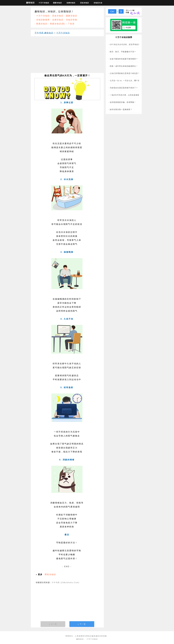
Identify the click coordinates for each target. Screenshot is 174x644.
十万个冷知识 (44, 3)
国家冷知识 (57, 3)
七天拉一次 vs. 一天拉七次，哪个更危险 (127, 81)
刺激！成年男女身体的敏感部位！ (124, 66)
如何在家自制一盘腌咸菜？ (121, 109)
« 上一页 (53, 624)
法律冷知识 (71, 3)
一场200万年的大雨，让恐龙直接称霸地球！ (128, 95)
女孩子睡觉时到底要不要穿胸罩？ (124, 59)
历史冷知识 (85, 3)
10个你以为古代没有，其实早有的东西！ (127, 44)
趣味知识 (30, 3)
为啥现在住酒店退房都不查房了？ (124, 88)
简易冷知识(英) (58, 24)
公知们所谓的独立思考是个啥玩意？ (125, 73)
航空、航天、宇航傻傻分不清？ (123, 52)
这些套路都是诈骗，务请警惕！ (123, 102)
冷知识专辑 (72, 20)
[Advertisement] (67, 56)
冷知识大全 (98, 3)
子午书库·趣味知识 (44, 33)
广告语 (71, 24)
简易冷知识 (42, 24)
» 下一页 (82, 624)
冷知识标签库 (43, 20)
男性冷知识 (50, 574)
